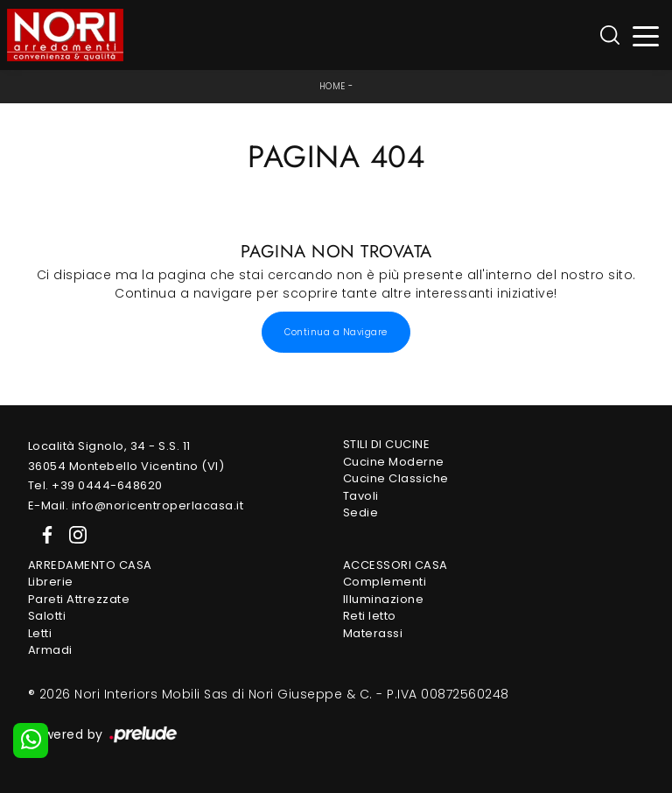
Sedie (361, 512)
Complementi (385, 582)
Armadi (50, 650)
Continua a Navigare (336, 332)
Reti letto (370, 616)
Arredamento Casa (90, 565)
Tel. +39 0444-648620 (95, 485)
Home (332, 86)
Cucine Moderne (394, 462)
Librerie (51, 582)
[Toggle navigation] (646, 35)
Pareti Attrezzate (79, 599)
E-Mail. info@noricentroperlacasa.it (136, 505)
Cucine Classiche (396, 478)
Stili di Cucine (387, 444)
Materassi (373, 633)
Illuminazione (384, 599)
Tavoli (361, 496)
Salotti (47, 616)
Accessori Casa (395, 565)
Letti (40, 633)
